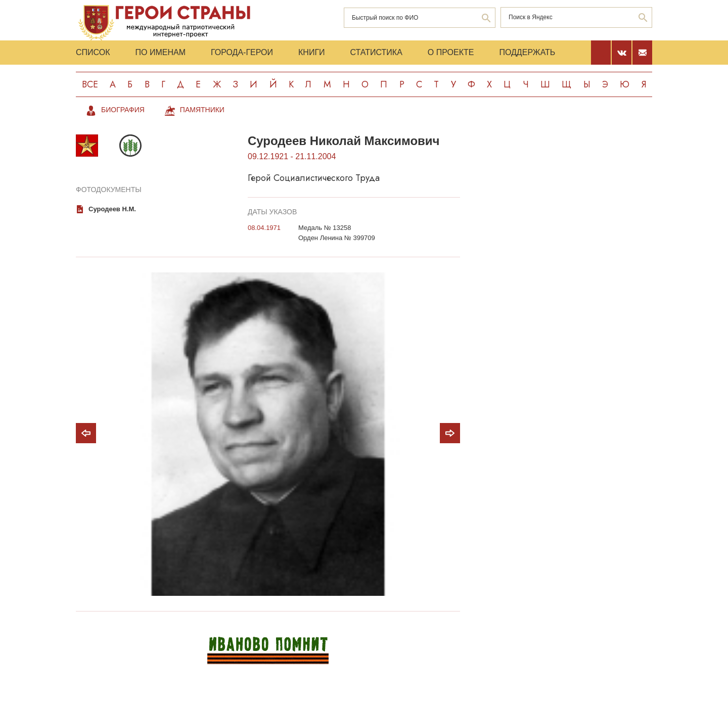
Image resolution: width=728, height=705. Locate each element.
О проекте (451, 52)
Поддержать (527, 52)
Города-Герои (242, 52)
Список (93, 52)
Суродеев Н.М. (112, 209)
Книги (312, 52)
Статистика (376, 52)
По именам (161, 52)
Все (90, 84)
